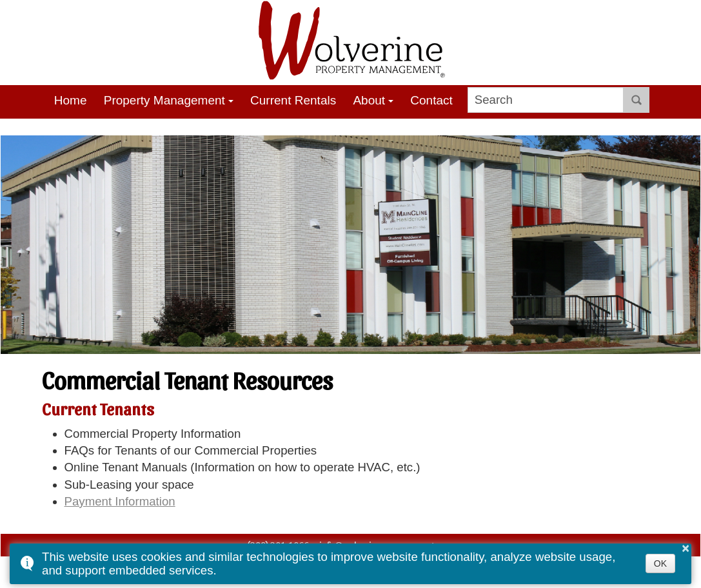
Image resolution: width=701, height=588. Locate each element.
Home (71, 100)
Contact (431, 100)
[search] (546, 100)
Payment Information (120, 501)
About (369, 100)
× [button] (686, 548)
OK (660, 563)
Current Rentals (293, 100)
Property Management (164, 100)
